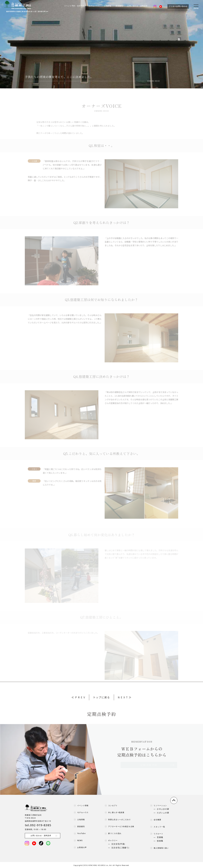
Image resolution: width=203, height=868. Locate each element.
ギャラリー (110, 841)
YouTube (79, 833)
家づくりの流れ (112, 833)
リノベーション (158, 806)
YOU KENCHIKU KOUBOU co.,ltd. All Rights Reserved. (107, 865)
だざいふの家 (163, 813)
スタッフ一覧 (157, 827)
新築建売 (119, 6)
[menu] (196, 6)
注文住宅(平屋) (118, 844)
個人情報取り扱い (159, 848)
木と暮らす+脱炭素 (114, 812)
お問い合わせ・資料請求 (137, 6)
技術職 (160, 841)
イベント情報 (81, 806)
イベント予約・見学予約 (74, 6)
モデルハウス (94, 6)
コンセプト (110, 806)
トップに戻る (102, 697)
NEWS (78, 841)
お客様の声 (80, 847)
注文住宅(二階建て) (120, 848)
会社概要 (155, 820)
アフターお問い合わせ (178, 6)
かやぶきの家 (163, 809)
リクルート (156, 834)
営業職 (160, 837)
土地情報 (108, 6)
